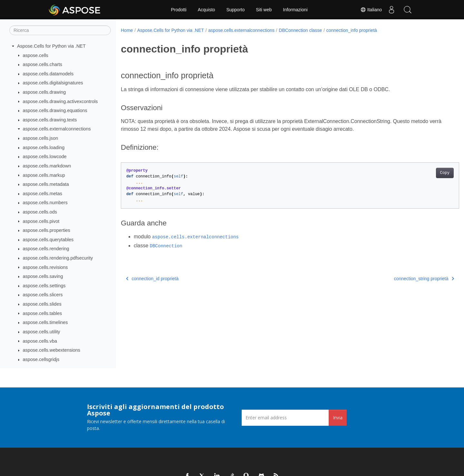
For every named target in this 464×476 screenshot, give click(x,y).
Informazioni (295, 10)
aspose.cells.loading (44, 148)
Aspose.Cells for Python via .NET (51, 46)
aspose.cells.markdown (47, 166)
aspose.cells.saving (43, 276)
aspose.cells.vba (40, 341)
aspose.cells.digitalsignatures (53, 83)
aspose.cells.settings (44, 286)
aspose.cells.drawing (44, 92)
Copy (421, 173)
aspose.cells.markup (44, 175)
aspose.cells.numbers (45, 203)
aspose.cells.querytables (48, 240)
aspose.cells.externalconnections (57, 129)
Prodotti (179, 10)
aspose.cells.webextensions (52, 350)
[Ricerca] (60, 30)
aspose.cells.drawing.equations (55, 110)
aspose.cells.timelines (45, 322)
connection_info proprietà (352, 30)
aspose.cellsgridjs (41, 359)
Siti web (264, 10)
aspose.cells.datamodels (48, 74)
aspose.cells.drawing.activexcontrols (60, 101)
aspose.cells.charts (43, 64)
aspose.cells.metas (43, 194)
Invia (338, 418)
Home (127, 30)
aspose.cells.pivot (41, 221)
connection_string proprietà (401, 279)
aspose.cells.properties (47, 230)
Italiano (371, 10)
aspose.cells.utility (42, 332)
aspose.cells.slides (42, 304)
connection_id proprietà (152, 279)
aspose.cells (36, 55)
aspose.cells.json (41, 138)
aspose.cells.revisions (45, 267)
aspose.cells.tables (43, 313)
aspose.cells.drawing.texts (50, 120)
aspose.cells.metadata (46, 184)
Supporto (235, 10)
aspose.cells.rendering (46, 249)
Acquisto (207, 10)
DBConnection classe (300, 30)
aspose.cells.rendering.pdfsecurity (58, 258)
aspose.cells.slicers (43, 295)
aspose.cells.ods (40, 212)
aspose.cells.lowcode (45, 157)
